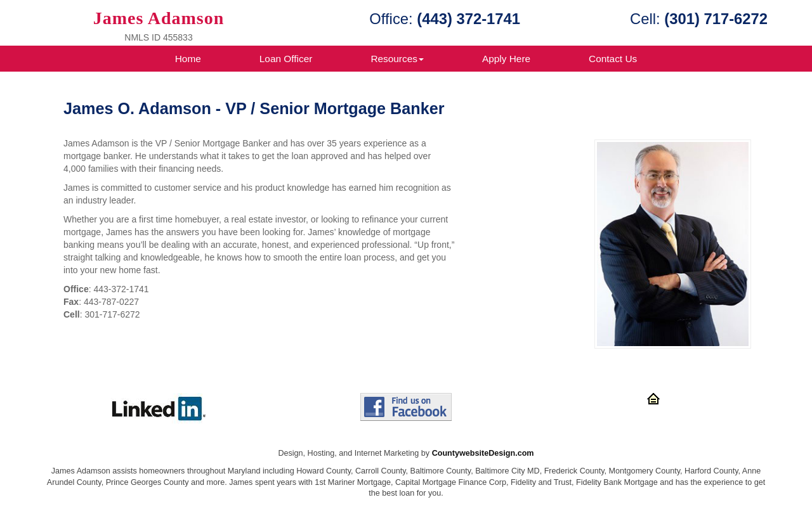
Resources (397, 59)
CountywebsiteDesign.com (483, 453)
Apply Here (506, 59)
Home (188, 59)
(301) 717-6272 (716, 19)
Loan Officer (286, 59)
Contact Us (613, 59)
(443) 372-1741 (468, 19)
